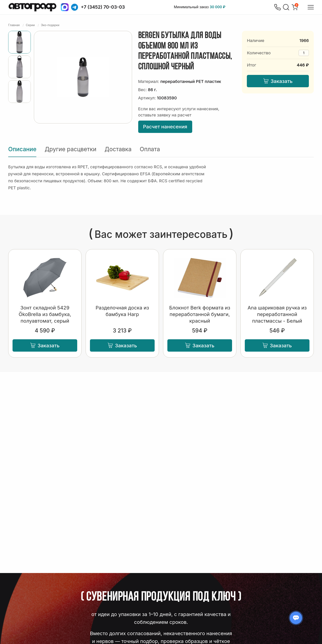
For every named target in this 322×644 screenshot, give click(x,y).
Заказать (278, 81)
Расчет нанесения (165, 127)
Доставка (118, 149)
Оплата (150, 149)
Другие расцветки (70, 149)
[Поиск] (286, 7)
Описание (22, 149)
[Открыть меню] (311, 7)
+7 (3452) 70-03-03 (103, 7)
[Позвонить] (277, 7)
